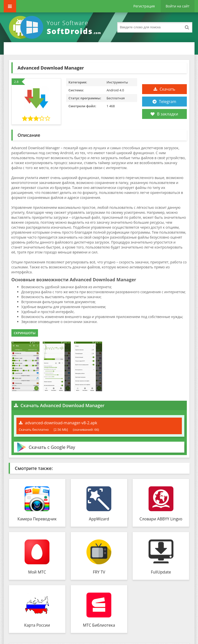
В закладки (164, 114)
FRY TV (99, 572)
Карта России (37, 625)
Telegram (168, 102)
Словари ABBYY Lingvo (161, 519)
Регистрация (144, 6)
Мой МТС (37, 572)
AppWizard (99, 519)
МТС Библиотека (99, 625)
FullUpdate (161, 572)
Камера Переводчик (37, 519)
